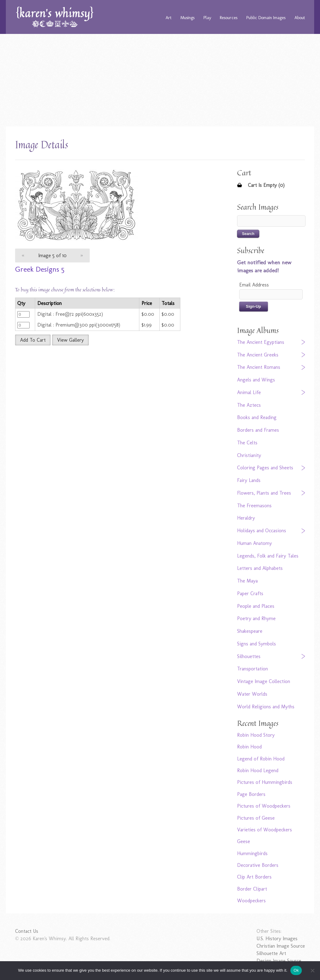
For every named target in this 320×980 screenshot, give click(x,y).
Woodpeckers (251, 901)
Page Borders (251, 794)
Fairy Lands (249, 480)
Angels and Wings (256, 380)
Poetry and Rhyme (256, 618)
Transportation (252, 669)
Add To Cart (33, 340)
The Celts (247, 443)
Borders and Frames (258, 430)
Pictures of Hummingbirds (265, 782)
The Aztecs (249, 405)
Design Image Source (279, 961)
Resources (229, 18)
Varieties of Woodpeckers (265, 830)
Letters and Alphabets (260, 568)
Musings (187, 18)
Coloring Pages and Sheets (265, 468)
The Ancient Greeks (258, 355)
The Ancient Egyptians (261, 342)
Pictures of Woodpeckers (264, 806)
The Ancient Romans (259, 367)
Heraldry (246, 518)
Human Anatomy (254, 543)
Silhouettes (249, 656)
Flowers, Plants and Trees (264, 493)
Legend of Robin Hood (261, 759)
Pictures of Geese (256, 818)
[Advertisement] (160, 80)
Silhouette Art (271, 953)
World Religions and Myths (266, 707)
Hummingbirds (252, 853)
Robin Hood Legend (258, 770)
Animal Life (249, 392)
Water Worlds (252, 694)
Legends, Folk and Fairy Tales (268, 556)
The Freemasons (254, 506)
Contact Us (27, 931)
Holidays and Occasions (262, 531)
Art (168, 18)
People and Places (256, 606)
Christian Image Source (281, 946)
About (300, 18)
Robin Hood (249, 747)
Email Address (254, 285)
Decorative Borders (258, 865)
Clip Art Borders (254, 877)
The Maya (247, 581)
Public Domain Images (266, 18)
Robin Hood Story (256, 735)
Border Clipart (252, 889)
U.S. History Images (277, 939)
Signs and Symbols (256, 644)
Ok (296, 970)
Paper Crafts (250, 593)
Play (207, 18)
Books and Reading (257, 417)
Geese (244, 841)
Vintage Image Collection (264, 681)
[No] (312, 970)
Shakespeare (250, 631)
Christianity (249, 455)
